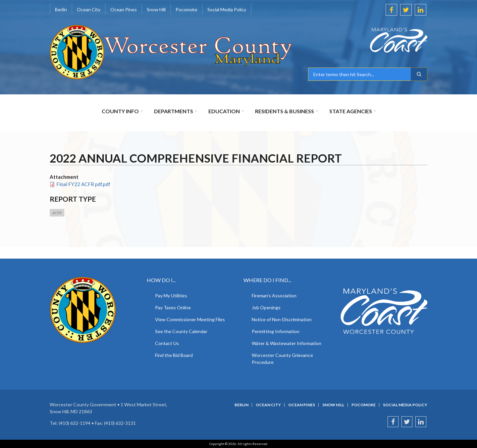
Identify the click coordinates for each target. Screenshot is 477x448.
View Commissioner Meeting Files (190, 319)
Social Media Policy (227, 9)
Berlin (61, 9)
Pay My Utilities (171, 296)
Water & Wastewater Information (287, 343)
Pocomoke (186, 9)
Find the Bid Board (174, 355)
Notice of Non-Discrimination (282, 319)
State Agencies (351, 111)
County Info (120, 111)
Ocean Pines (124, 9)
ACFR (57, 213)
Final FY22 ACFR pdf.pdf (83, 184)
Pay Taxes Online (173, 307)
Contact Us (167, 343)
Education (224, 111)
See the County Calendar (181, 331)
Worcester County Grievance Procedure (282, 359)
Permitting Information (276, 331)
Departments (174, 111)
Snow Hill (156, 9)
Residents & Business (285, 111)
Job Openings (266, 307)
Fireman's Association (274, 296)
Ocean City (89, 9)
